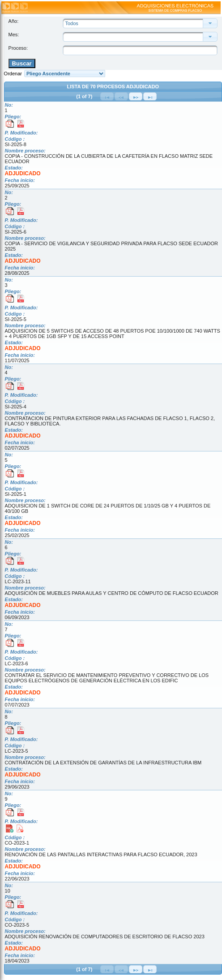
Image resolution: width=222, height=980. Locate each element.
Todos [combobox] (71, 23)
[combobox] (135, 37)
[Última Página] (150, 96)
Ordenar (13, 74)
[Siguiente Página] (136, 96)
